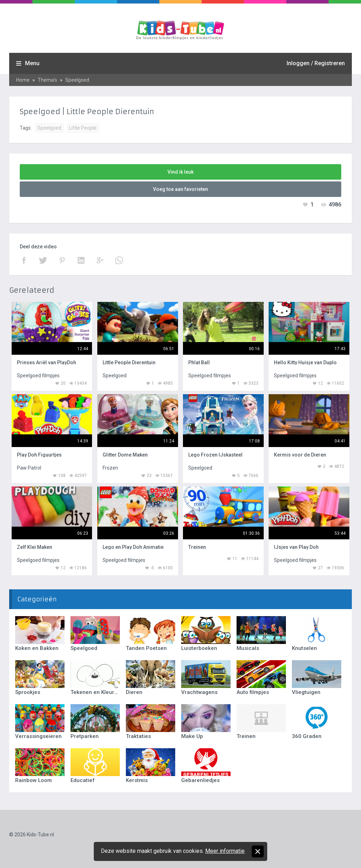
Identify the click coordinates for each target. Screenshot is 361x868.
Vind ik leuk (180, 172)
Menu (32, 63)
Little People (83, 128)
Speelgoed (77, 80)
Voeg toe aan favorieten (180, 189)
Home (23, 80)
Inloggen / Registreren (316, 63)
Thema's (47, 80)
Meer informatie (225, 851)
